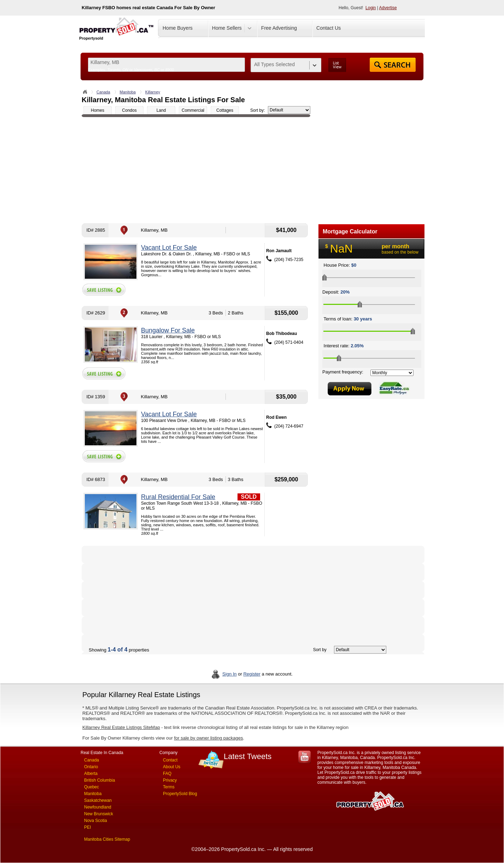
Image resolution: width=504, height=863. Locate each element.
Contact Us (329, 28)
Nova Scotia (96, 821)
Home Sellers (227, 28)
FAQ (167, 774)
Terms (169, 787)
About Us (172, 767)
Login (371, 8)
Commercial (193, 110)
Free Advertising (279, 28)
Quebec (92, 787)
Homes (98, 110)
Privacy (170, 780)
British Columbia (99, 780)
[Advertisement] (196, 170)
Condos (129, 110)
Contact (170, 760)
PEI (87, 827)
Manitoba (128, 92)
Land (161, 110)
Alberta (91, 774)
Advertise (388, 8)
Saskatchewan (98, 800)
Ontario (91, 767)
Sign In (229, 674)
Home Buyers (178, 28)
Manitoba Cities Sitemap (107, 839)
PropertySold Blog (180, 794)
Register (252, 674)
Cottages (225, 110)
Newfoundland (98, 807)
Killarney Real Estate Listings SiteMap (121, 727)
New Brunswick (99, 814)
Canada (103, 92)
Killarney (153, 92)
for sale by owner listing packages (208, 738)
